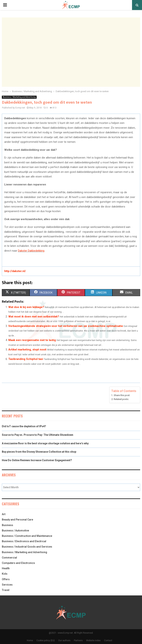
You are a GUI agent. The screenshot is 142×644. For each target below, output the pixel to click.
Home (30, 640)
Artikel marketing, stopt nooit (27, 350)
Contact (108, 640)
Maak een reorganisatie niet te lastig (32, 340)
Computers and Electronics (18, 563)
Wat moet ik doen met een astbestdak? (34, 317)
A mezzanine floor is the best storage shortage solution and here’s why (45, 443)
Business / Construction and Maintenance (27, 536)
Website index (93, 640)
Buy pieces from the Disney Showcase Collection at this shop (39, 452)
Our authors (64, 640)
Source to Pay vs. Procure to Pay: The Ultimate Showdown (38, 435)
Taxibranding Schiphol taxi (26, 359)
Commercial (9, 558)
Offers (6, 579)
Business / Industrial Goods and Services (27, 547)
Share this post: (122, 395)
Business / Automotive (15, 531)
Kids (5, 574)
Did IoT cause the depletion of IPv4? (24, 426)
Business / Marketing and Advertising (19, 97)
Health (6, 568)
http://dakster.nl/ (15, 271)
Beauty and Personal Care (17, 520)
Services (7, 585)
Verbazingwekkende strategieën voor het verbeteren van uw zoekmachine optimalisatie (66, 326)
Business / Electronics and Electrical (24, 541)
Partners (78, 640)
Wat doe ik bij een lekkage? (26, 307)
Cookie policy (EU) (46, 640)
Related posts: (121, 399)
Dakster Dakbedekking (31, 251)
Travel (6, 590)
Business (7, 525)
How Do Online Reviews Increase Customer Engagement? (37, 460)
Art (4, 514)
